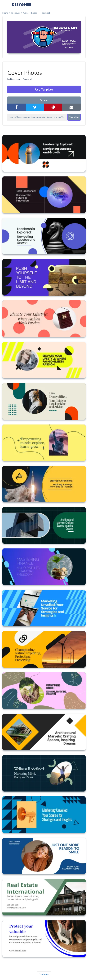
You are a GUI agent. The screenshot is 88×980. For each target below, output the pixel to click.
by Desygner (14, 79)
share (44, 100)
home (5, 13)
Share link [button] (74, 117)
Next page (44, 974)
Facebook (46, 13)
